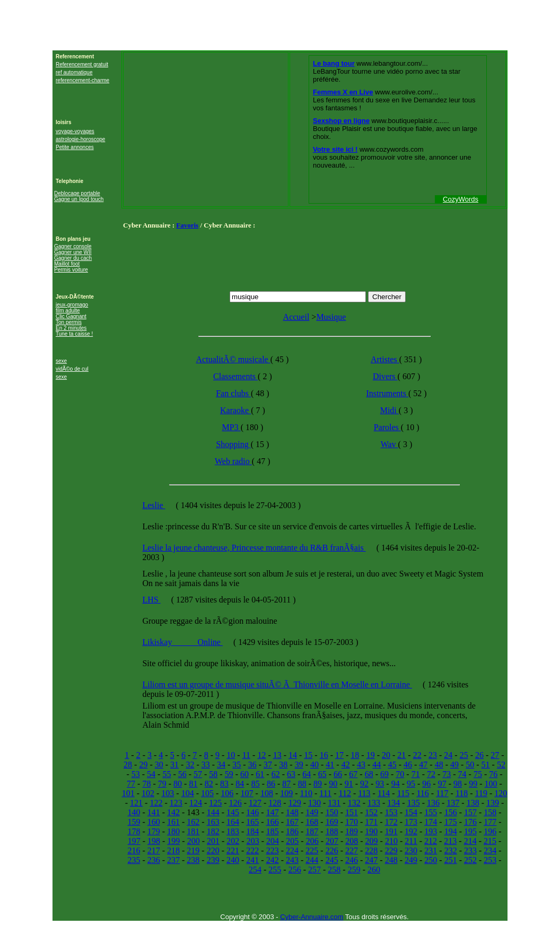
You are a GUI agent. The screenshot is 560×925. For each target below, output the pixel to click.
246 (352, 860)
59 (229, 774)
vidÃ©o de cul (72, 369)
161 (173, 822)
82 (209, 784)
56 (182, 774)
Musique (331, 317)
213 (450, 841)
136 (433, 803)
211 (411, 841)
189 (352, 831)
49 (454, 765)
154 (411, 812)
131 (334, 803)
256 (295, 870)
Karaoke (235, 410)
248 (391, 860)
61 (260, 774)
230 (411, 850)
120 (501, 793)
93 (380, 784)
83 (224, 784)
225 (312, 850)
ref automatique (74, 72)
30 (159, 765)
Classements (235, 376)
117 (442, 793)
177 (490, 822)
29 (143, 765)
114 (384, 793)
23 (433, 755)
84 (240, 784)
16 (324, 755)
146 (252, 812)
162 (193, 822)
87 (286, 784)
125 (215, 803)
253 (490, 860)
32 (190, 765)
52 (501, 765)
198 (154, 841)
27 (495, 755)
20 (386, 755)
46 (408, 765)
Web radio (233, 461)
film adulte (68, 311)
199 (173, 841)
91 (349, 784)
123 (176, 803)
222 (252, 850)
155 (431, 812)
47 (423, 765)
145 (233, 812)
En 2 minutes (71, 328)
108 (267, 793)
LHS (151, 600)
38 (283, 765)
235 (134, 860)
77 (131, 784)
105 (207, 793)
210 (391, 841)
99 (473, 784)
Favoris (187, 225)
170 (352, 822)
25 (464, 755)
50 (470, 765)
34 (221, 765)
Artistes (385, 359)
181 (193, 831)
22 (417, 755)
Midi (390, 410)
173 (411, 822)
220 (213, 850)
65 (322, 774)
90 (333, 784)
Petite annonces (75, 147)
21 (401, 755)
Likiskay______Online (182, 642)
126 (235, 803)
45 (392, 765)
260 (374, 870)
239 (213, 860)
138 (473, 803)
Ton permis (69, 322)
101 (128, 793)
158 (490, 812)
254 (255, 870)
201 (213, 841)
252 (470, 860)
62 (276, 774)
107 (247, 793)
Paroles (387, 427)
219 (193, 850)
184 (252, 831)
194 (451, 831)
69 (384, 774)
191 (391, 831)
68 (369, 774)
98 (458, 784)
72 (431, 774)
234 (490, 850)
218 (173, 850)
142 (173, 812)
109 (286, 793)
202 (233, 841)
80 (178, 784)
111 (325, 793)
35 (237, 765)
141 (154, 812)
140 (134, 812)
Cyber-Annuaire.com (312, 917)
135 (414, 803)
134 (393, 803)
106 (227, 793)
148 (292, 812)
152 (371, 812)
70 (400, 774)
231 (431, 850)
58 (213, 774)
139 (493, 803)
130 (314, 803)
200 (194, 841)
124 (196, 803)
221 (233, 850)
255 (275, 870)
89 (318, 784)
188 (332, 831)
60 (244, 774)
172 (391, 822)
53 (136, 774)
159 (134, 822)
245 (332, 860)
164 (233, 822)
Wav (390, 444)
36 (252, 765)
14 (293, 755)
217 (154, 850)
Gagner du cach (73, 258)
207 (332, 841)
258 (334, 870)
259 (354, 870)
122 (156, 803)
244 (312, 860)
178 (134, 831)
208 (352, 841)
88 (302, 784)
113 (364, 793)
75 (478, 774)
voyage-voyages (75, 131)
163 (213, 822)
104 (188, 793)
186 (292, 831)
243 (292, 860)
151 (352, 812)
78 (146, 784)
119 (481, 793)
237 (173, 860)
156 (451, 812)
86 (271, 784)
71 (416, 774)
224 (292, 850)
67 (353, 774)
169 (332, 822)
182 (213, 831)
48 (439, 765)
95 (411, 784)
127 (255, 803)
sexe (61, 361)
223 (273, 850)
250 (431, 860)
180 (173, 831)
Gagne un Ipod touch (79, 199)
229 (391, 850)
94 (396, 784)
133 (374, 803)
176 (470, 822)
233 (470, 850)
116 (422, 793)
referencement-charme (82, 80)
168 (312, 822)
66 (338, 774)
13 (277, 755)
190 (371, 831)
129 (295, 803)
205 (292, 841)
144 (213, 812)
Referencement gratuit (82, 64)
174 (431, 822)
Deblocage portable (77, 193)
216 (134, 850)
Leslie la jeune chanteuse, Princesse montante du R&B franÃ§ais (254, 548)
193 (431, 831)
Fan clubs (233, 393)
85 (256, 784)
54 (151, 774)
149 (312, 812)
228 (371, 850)
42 (346, 765)
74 (462, 774)
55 (167, 774)
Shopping (233, 444)
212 (431, 841)
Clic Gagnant (71, 316)
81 (193, 784)
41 (330, 765)
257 (314, 870)
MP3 (231, 427)
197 (134, 841)
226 (332, 850)
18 (355, 755)
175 (451, 822)
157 (470, 812)
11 (246, 755)
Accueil (296, 317)
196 (490, 831)
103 (168, 793)
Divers (385, 376)
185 (273, 831)
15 (308, 755)
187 (312, 831)
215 (490, 841)
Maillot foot (67, 264)
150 (332, 812)
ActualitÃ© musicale (233, 359)
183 (233, 831)
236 (154, 860)
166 (273, 822)
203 (253, 841)
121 (136, 803)
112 (344, 793)
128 (275, 803)
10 (231, 755)
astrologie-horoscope (80, 139)
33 (206, 765)
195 (470, 831)
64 (307, 774)
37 (268, 765)
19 (371, 755)
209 (372, 841)
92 (364, 784)
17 (339, 755)
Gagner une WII (73, 252)
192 (411, 831)
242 (273, 860)
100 (491, 784)
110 (306, 793)
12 (261, 755)
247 (371, 860)
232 (451, 850)
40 (314, 765)
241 (252, 860)
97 (442, 784)
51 (486, 765)
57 (198, 774)
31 (174, 765)
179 (154, 831)
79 (162, 784)
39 (299, 765)
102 (148, 793)
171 (371, 822)
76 (493, 774)
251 (451, 860)
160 (154, 822)
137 (453, 803)
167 (292, 822)
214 (470, 841)
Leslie (154, 505)
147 (273, 812)
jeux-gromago (72, 305)
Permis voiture (71, 270)
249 (411, 860)
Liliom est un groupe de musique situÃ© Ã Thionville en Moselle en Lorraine (277, 684)
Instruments (387, 393)
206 (312, 841)
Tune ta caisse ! (74, 334)
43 (361, 765)
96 (426, 784)
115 (403, 793)
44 (377, 765)
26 (479, 755)
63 (291, 774)
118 (462, 793)
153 (391, 812)
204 (273, 841)
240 (233, 860)
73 (447, 774)
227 (352, 850)
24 (448, 755)
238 (193, 860)
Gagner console (73, 246)
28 (128, 765)
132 (354, 803)
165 (252, 822)
